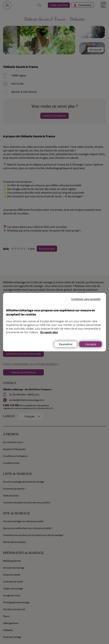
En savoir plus (49, 332)
